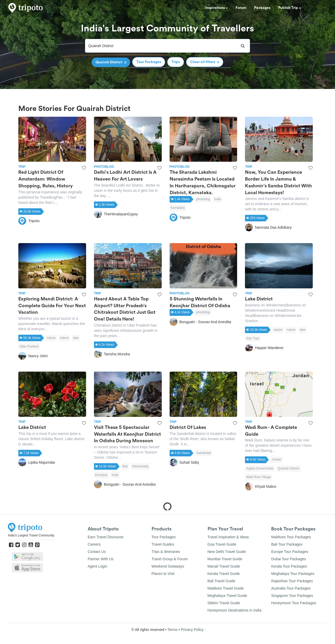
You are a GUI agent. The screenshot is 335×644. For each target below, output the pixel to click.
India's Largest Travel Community (31, 535)
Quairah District (289, 468)
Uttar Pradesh (29, 346)
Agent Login (97, 566)
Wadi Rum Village (258, 477)
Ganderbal (204, 453)
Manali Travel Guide (224, 566)
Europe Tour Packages (290, 552)
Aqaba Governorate (260, 468)
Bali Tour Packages (287, 544)
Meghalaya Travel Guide (227, 596)
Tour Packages (164, 537)
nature (51, 338)
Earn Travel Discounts (106, 537)
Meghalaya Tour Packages (293, 574)
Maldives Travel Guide (226, 588)
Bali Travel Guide (222, 581)
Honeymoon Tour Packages (294, 603)
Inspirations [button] (216, 8)
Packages (262, 8)
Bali (125, 466)
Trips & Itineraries (166, 552)
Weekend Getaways (168, 566)
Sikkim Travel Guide (224, 603)
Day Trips (253, 338)
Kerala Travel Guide (224, 574)
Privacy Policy (192, 630)
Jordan (277, 460)
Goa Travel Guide (222, 544)
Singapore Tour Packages (292, 596)
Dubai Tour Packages (289, 559)
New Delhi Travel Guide (227, 552)
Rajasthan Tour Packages (292, 581)
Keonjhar (101, 475)
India (217, 199)
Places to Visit (163, 574)
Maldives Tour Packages (291, 537)
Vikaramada (140, 466)
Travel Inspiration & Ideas (228, 537)
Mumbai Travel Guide (225, 559)
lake (76, 338)
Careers (94, 544)
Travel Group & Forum (170, 559)
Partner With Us (101, 559)
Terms (172, 630)
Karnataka (178, 208)
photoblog (203, 199)
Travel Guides (163, 544)
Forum (241, 8)
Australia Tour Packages (291, 588)
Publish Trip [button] (290, 8)
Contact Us (97, 552)
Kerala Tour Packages (289, 566)
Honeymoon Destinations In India (234, 610)
